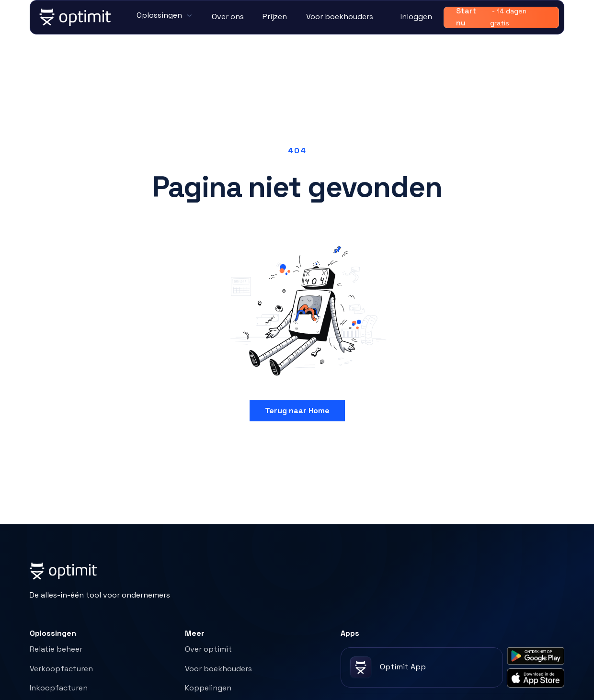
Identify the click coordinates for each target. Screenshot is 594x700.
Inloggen (416, 17)
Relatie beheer (56, 649)
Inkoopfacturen (59, 688)
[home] (76, 17)
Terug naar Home (297, 411)
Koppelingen (208, 688)
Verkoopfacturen (61, 669)
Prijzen (275, 17)
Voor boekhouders (340, 17)
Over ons (228, 17)
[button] (165, 16)
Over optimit (208, 649)
